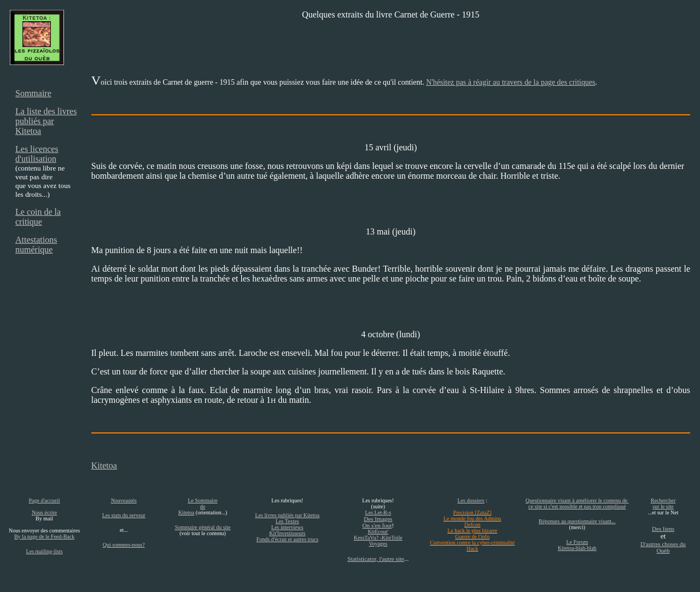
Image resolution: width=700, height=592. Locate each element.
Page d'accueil (45, 500)
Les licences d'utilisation (37, 154)
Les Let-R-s (378, 512)
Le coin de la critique (38, 217)
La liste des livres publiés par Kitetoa (46, 121)
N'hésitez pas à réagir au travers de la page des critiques (511, 82)
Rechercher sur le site (663, 503)
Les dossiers (471, 500)
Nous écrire (44, 512)
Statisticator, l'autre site (376, 559)
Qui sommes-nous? (124, 545)
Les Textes (287, 521)
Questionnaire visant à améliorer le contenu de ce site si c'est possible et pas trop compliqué (577, 503)
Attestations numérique (36, 245)
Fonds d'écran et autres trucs (287, 539)
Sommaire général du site (203, 527)
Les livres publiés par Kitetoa (287, 515)
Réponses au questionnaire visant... (577, 521)
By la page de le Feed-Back (44, 537)
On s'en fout (377, 525)
